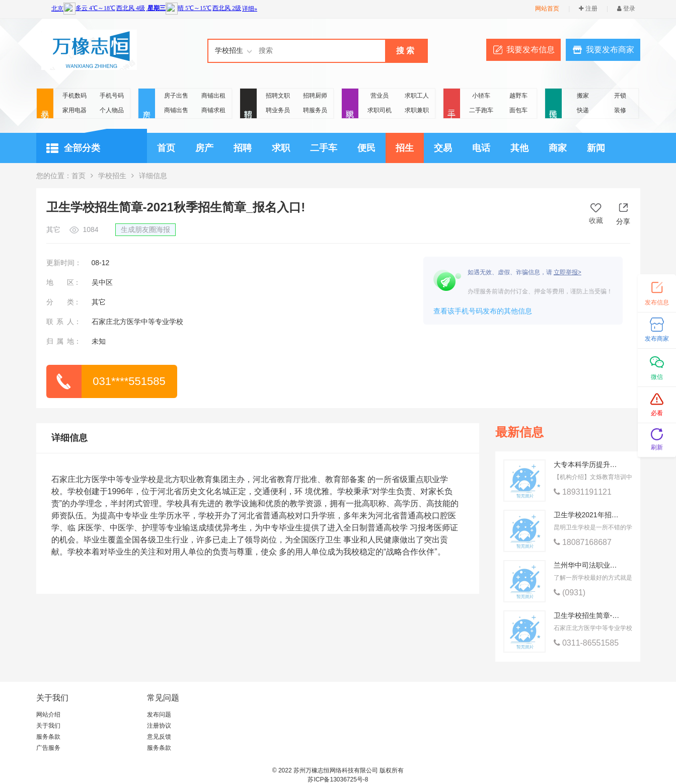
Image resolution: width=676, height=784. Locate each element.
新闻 (596, 148)
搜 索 (405, 51)
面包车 (518, 110)
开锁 (620, 96)
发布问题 (159, 715)
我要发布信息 (531, 50)
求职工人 (417, 96)
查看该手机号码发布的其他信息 (483, 311)
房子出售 (176, 96)
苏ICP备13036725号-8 (338, 779)
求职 (350, 104)
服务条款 (48, 737)
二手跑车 (481, 110)
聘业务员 (278, 110)
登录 (626, 9)
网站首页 (547, 9)
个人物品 (112, 110)
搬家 (583, 96)
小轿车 (481, 96)
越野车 (518, 96)
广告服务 (48, 748)
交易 (45, 104)
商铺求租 (213, 110)
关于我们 (48, 726)
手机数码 (74, 96)
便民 (553, 104)
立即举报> (568, 272)
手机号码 (112, 96)
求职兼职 (417, 110)
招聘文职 (278, 96)
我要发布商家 (610, 50)
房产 (147, 104)
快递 (583, 110)
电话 (481, 148)
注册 (588, 9)
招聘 (248, 104)
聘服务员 (315, 110)
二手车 (324, 148)
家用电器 (74, 110)
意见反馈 (159, 737)
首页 (166, 148)
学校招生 (112, 176)
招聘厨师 (315, 96)
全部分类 (73, 148)
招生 (405, 148)
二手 (452, 104)
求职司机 (380, 110)
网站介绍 (48, 715)
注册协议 (159, 726)
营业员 (380, 96)
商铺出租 (213, 96)
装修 (620, 110)
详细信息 (69, 438)
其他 (519, 148)
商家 (558, 148)
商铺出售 (176, 110)
